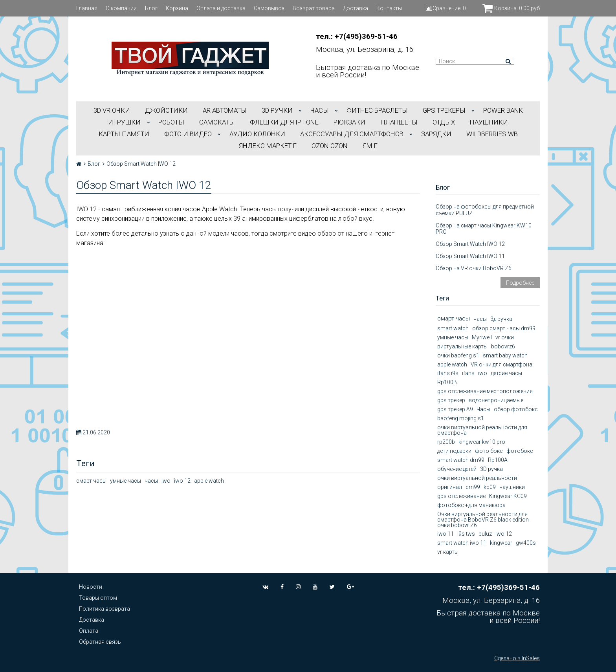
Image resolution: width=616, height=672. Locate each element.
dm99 (473, 487)
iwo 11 (445, 534)
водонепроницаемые (496, 400)
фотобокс (520, 451)
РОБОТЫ (171, 122)
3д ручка (501, 319)
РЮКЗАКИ (349, 122)
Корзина (177, 8)
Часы (483, 409)
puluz (485, 534)
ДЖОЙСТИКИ (166, 110)
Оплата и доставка (221, 8)
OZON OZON (330, 146)
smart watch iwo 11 (462, 543)
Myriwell (482, 337)
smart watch (453, 328)
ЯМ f (370, 146)
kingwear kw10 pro (482, 442)
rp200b (446, 442)
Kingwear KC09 (508, 496)
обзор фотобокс (516, 409)
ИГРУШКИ (124, 122)
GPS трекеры (444, 110)
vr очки (505, 337)
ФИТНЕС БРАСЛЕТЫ (377, 110)
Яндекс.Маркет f (268, 146)
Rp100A (498, 460)
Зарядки (436, 134)
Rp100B (447, 382)
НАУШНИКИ (489, 122)
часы (151, 481)
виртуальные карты (462, 346)
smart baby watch (505, 355)
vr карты (448, 552)
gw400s (526, 543)
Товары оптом (98, 598)
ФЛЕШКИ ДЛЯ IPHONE (284, 122)
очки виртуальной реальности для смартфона (482, 430)
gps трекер (451, 400)
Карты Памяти (124, 134)
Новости (91, 587)
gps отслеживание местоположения (485, 391)
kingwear (501, 543)
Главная (87, 8)
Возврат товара (314, 8)
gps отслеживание (461, 496)
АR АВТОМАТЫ (225, 110)
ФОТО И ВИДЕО (188, 134)
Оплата (89, 631)
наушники (512, 487)
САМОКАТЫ (217, 122)
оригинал (450, 487)
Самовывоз (269, 8)
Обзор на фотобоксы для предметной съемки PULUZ (485, 210)
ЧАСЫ (320, 110)
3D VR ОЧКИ (112, 110)
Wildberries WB (492, 134)
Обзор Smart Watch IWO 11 (470, 256)
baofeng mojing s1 (461, 418)
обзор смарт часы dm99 (504, 328)
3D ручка (491, 469)
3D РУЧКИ (277, 110)
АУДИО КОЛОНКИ (257, 134)
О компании (121, 8)
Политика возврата (104, 609)
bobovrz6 (503, 346)
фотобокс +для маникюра (471, 505)
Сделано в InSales (517, 658)
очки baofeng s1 (458, 355)
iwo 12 (182, 481)
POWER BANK (503, 110)
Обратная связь (100, 642)
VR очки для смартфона (501, 364)
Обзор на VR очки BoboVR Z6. (474, 268)
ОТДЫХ (444, 122)
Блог (151, 8)
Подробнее (520, 283)
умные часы (126, 481)
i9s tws (466, 534)
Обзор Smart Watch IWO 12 (470, 244)
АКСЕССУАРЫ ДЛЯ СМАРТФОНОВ (352, 134)
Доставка (356, 8)
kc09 (490, 487)
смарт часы (91, 481)
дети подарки (454, 451)
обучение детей (457, 469)
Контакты (389, 8)
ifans (468, 373)
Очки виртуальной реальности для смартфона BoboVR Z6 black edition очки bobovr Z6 (483, 520)
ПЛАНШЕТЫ (399, 122)
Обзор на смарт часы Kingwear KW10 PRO (484, 229)
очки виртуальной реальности (477, 478)
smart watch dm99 (461, 460)
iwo (166, 481)
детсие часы (506, 373)
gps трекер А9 (455, 409)
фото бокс (489, 451)
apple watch (209, 481)
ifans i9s (448, 373)
